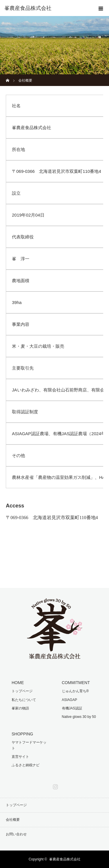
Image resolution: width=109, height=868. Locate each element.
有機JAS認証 (72, 708)
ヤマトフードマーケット (29, 745)
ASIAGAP (70, 700)
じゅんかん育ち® (75, 691)
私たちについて (24, 700)
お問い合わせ (16, 834)
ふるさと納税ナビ (26, 765)
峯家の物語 (20, 708)
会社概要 (13, 820)
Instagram (55, 786)
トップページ (22, 691)
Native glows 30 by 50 (79, 717)
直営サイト (20, 757)
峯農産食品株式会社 (28, 8)
